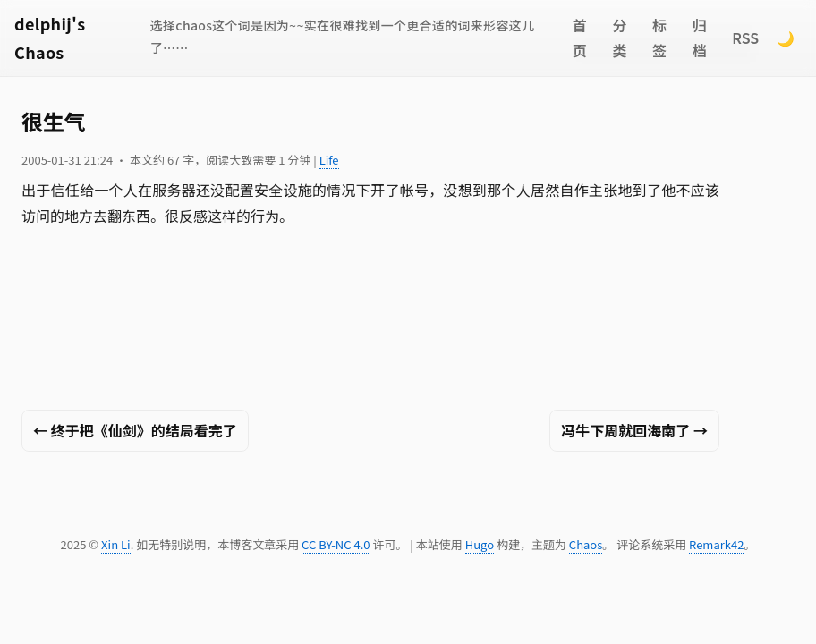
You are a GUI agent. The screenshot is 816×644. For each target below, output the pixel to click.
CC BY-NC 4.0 (336, 544)
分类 (619, 38)
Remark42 (716, 544)
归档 (700, 38)
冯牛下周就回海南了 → (634, 430)
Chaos (586, 544)
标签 (659, 38)
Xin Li (116, 544)
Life (329, 160)
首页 (580, 38)
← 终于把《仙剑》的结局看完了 (135, 430)
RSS (745, 38)
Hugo (480, 544)
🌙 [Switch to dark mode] (786, 38)
